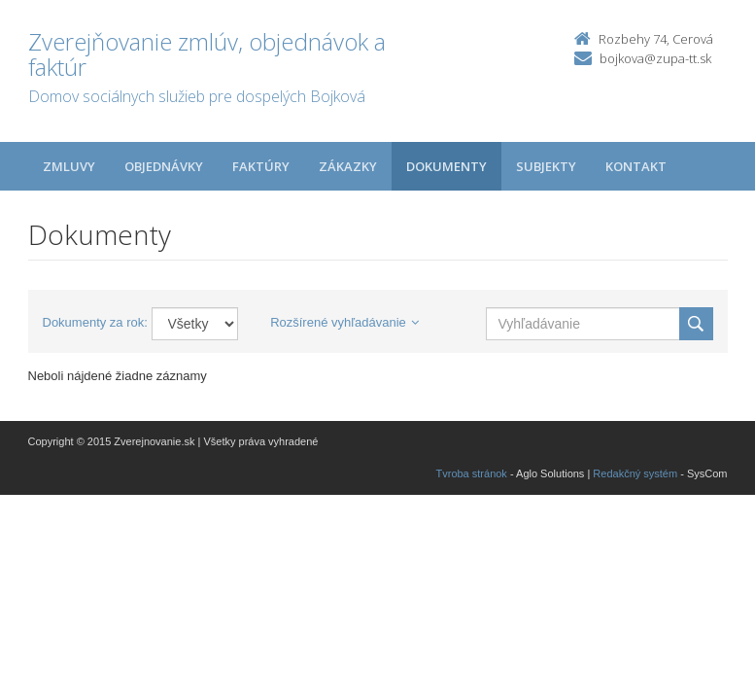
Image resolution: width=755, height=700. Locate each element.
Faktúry (261, 166)
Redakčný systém (635, 473)
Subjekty (546, 166)
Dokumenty (446, 166)
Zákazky (348, 166)
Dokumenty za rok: (95, 322)
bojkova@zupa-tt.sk (655, 58)
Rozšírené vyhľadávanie (344, 322)
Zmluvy (69, 166)
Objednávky (164, 166)
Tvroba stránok (472, 473)
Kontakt (636, 166)
